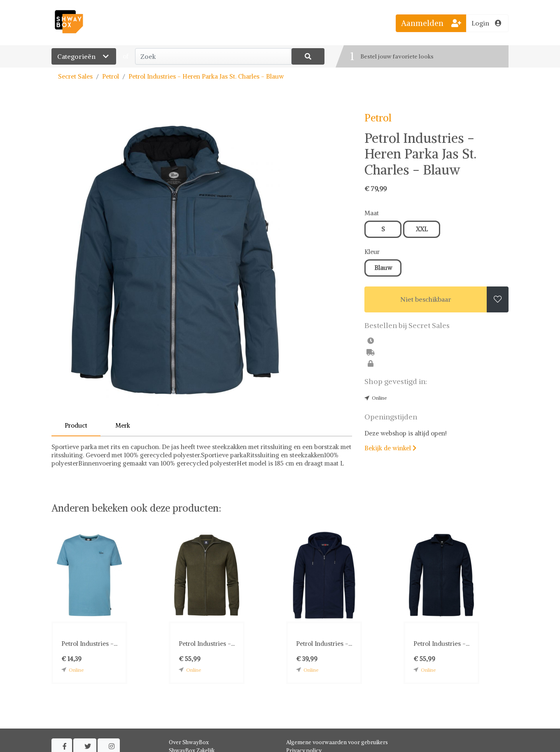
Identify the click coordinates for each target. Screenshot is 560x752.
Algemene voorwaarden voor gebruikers (337, 742)
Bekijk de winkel (390, 448)
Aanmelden (431, 23)
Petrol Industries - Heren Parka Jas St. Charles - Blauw (206, 76)
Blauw (383, 268)
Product (76, 425)
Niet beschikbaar (426, 299)
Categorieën (84, 56)
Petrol (111, 76)
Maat (372, 213)
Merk (123, 425)
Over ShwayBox (189, 742)
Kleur (372, 252)
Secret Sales (75, 76)
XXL (422, 229)
